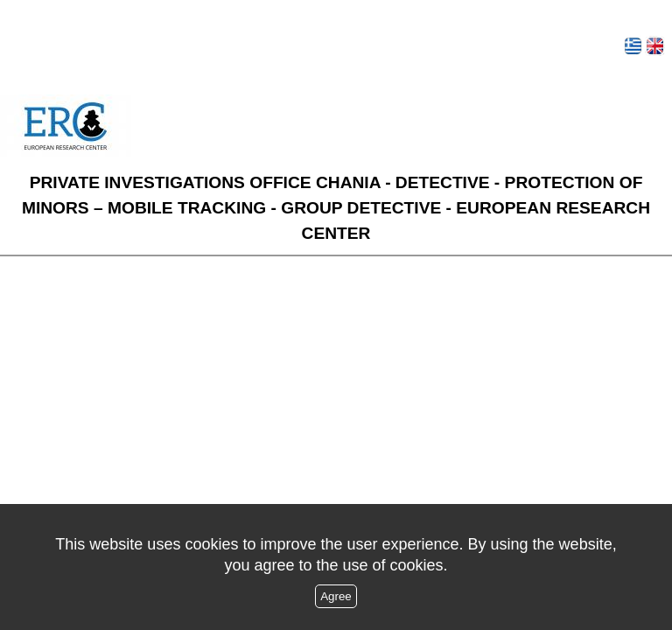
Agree (336, 596)
